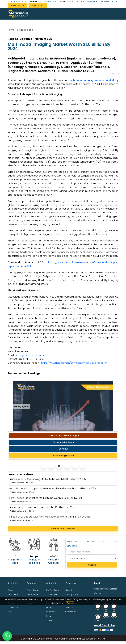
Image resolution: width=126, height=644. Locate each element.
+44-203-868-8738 (47, 1)
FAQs (10, 612)
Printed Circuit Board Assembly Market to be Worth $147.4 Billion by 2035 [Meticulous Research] (50, 517)
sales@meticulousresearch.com (103, 1)
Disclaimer (71, 590)
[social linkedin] (114, 606)
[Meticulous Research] (43, 466)
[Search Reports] (118, 74)
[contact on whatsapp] (7, 636)
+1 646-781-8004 (19, 1)
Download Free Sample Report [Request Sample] (64, 436)
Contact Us (13, 607)
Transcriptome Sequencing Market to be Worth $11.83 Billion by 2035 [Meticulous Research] (47, 479)
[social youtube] (106, 615)
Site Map (50, 620)
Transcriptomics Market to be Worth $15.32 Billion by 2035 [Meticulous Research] (42, 507)
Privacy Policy (72, 594)
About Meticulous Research (13, 594)
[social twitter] (98, 617)
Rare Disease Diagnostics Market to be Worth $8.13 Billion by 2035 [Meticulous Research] (46, 498)
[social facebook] (106, 606)
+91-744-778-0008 (75, 1)
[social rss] (114, 615)
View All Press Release (63, 529)
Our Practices (52, 590)
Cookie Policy (58, 603)
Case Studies (33, 594)
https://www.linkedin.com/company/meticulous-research (74, 363)
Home (11, 30)
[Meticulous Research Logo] (18, 14)
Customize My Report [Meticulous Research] (64, 442)
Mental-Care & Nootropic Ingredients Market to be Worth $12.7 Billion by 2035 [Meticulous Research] (52, 488)
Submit (92, 565)
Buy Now (63, 449)
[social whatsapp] (98, 606)
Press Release (34, 590)
